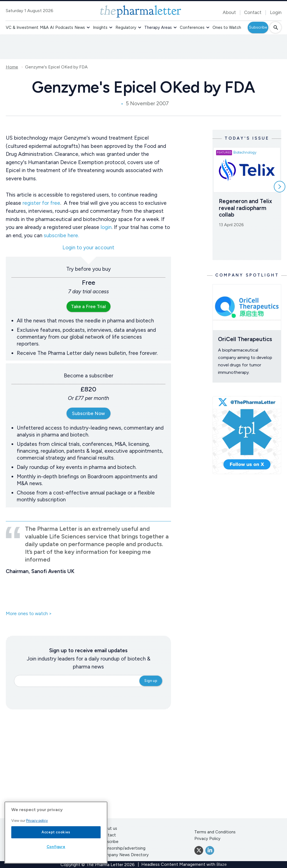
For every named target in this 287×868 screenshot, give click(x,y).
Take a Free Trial (88, 306)
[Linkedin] (210, 850)
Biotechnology (245, 152)
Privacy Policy (207, 839)
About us (109, 828)
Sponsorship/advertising (123, 848)
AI (52, 27)
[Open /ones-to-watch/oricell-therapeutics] (247, 307)
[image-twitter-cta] (247, 435)
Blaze (222, 864)
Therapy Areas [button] (158, 27)
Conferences (192, 27)
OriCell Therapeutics (245, 339)
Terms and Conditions (215, 832)
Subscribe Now (89, 413)
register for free (41, 203)
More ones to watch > (29, 614)
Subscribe (258, 27)
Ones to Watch (227, 27)
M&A (44, 27)
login (106, 227)
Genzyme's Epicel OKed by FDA (56, 67)
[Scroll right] (280, 187)
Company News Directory (124, 855)
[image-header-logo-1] (141, 11)
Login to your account (88, 248)
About (229, 12)
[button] (88, 27)
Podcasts (64, 27)
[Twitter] (199, 850)
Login (276, 12)
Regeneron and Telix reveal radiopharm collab (246, 208)
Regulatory (126, 27)
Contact (253, 12)
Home (12, 67)
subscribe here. (61, 235)
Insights (100, 27)
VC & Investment (22, 27)
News (80, 27)
